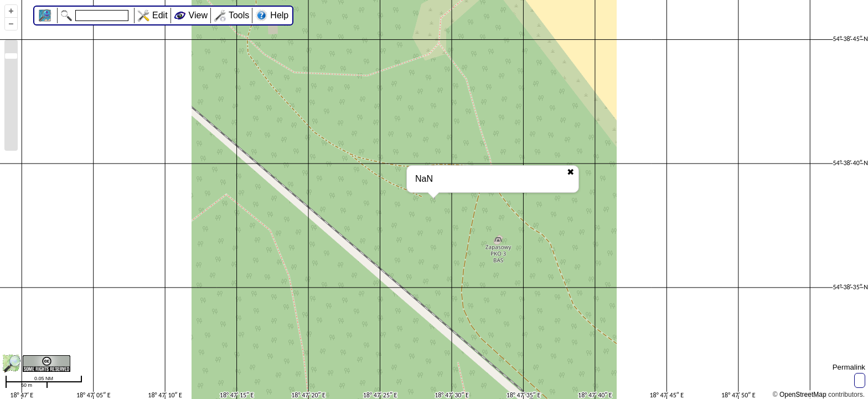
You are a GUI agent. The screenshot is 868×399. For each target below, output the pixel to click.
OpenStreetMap (803, 395)
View (198, 15)
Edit (160, 15)
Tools (239, 15)
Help (279, 15)
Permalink (849, 367)
